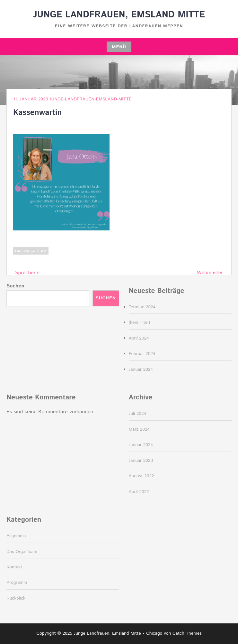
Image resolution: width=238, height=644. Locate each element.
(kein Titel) (140, 322)
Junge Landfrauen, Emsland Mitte (119, 15)
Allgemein (16, 536)
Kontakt (14, 567)
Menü (119, 47)
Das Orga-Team (31, 251)
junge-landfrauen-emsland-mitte (91, 99)
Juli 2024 (138, 414)
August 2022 (141, 476)
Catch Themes (187, 633)
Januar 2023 (141, 461)
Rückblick (16, 598)
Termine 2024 (142, 307)
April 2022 (139, 492)
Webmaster (210, 273)
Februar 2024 (142, 354)
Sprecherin (27, 273)
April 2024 (139, 338)
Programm (17, 583)
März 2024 (139, 429)
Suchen (15, 286)
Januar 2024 (141, 369)
